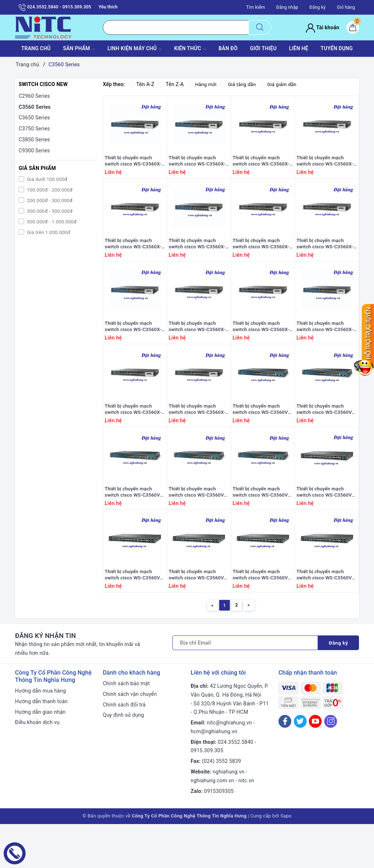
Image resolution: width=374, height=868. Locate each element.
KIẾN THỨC (190, 49)
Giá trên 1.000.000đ (48, 232)
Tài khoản (323, 27)
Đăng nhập (287, 7)
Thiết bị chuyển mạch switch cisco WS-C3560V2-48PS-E (326, 527)
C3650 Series (34, 118)
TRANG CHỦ (36, 48)
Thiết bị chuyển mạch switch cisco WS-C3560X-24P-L (197, 258)
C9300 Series (34, 151)
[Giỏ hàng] (353, 27)
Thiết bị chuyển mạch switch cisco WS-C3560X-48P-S (197, 348)
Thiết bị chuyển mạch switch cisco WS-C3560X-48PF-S (261, 348)
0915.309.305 (207, 795)
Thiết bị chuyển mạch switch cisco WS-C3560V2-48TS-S (326, 617)
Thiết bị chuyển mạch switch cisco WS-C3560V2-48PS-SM (199, 617)
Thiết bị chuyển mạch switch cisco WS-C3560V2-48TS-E (263, 617)
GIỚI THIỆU (263, 48)
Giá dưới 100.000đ (46, 179)
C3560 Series (35, 107)
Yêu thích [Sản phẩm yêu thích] (108, 7)
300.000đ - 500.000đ (49, 211)
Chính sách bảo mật (126, 727)
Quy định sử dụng (124, 759)
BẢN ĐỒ (228, 48)
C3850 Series (34, 140)
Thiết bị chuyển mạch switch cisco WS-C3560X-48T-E (133, 258)
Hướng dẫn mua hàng (40, 735)
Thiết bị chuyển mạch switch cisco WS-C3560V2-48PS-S (134, 617)
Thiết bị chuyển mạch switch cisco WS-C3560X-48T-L (325, 168)
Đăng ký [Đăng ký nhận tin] (338, 687)
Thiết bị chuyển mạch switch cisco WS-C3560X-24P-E (325, 348)
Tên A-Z (141, 84)
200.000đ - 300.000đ (49, 201)
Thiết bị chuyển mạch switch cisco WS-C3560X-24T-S (197, 168)
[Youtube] (315, 765)
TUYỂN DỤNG (337, 48)
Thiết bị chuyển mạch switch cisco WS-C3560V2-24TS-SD (263, 527)
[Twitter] (300, 765)
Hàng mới (203, 84)
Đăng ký (317, 7)
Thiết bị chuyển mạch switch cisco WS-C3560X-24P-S (133, 348)
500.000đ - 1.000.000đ (51, 222)
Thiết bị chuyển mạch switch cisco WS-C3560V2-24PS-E (263, 437)
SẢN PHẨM (79, 49)
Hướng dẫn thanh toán (41, 745)
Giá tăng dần (241, 84)
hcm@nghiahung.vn (214, 775)
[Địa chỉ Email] (245, 687)
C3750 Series (34, 129)
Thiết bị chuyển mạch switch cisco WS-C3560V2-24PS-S (326, 437)
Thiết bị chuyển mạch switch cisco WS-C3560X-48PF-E (197, 437)
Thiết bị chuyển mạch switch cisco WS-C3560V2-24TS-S (199, 527)
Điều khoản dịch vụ (37, 767)
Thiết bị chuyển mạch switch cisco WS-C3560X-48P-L (261, 258)
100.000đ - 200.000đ (49, 190)
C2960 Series (34, 96)
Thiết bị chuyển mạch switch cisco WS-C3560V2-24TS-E (134, 527)
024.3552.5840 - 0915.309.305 (55, 7)
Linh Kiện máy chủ (135, 49)
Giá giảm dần (282, 84)
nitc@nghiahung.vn (229, 767)
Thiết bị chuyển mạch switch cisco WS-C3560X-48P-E (133, 437)
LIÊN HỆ (299, 48)
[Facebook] (285, 765)
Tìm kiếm (256, 7)
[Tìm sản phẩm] (176, 27)
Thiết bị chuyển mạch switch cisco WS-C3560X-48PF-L (325, 258)
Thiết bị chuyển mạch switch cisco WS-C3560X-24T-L (133, 168)
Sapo (286, 860)
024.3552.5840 (235, 786)
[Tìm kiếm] (260, 27)
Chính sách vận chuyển (130, 738)
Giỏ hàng (346, 7)
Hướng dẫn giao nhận (40, 756)
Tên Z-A (171, 84)
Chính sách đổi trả (124, 749)
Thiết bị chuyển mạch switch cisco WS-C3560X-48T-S (261, 168)
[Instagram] (331, 765)
